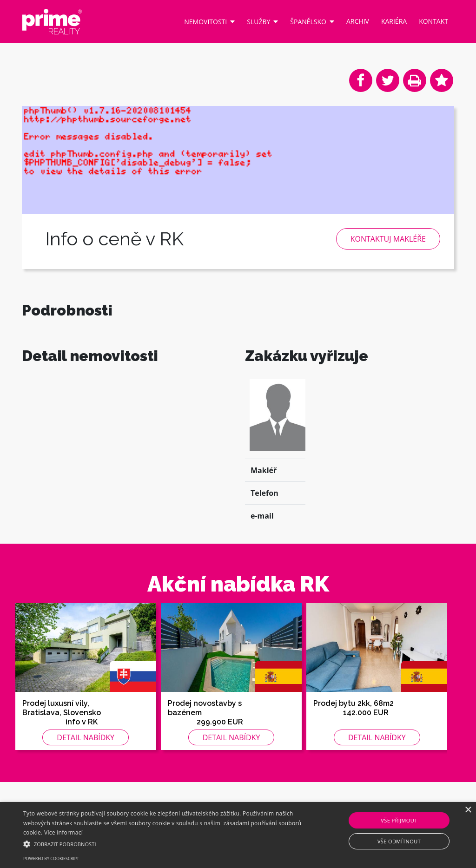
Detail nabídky (86, 762)
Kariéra (394, 21)
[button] (163, 844)
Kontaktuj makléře (388, 239)
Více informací (63, 832)
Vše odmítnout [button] (399, 841)
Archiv (358, 21)
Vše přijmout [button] (399, 820)
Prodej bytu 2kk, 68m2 (354, 727)
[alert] (238, 835)
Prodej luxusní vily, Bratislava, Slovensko (62, 732)
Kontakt (433, 21)
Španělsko (312, 21)
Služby (262, 21)
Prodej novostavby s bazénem (205, 732)
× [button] (468, 810)
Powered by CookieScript (51, 858)
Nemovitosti (209, 21)
